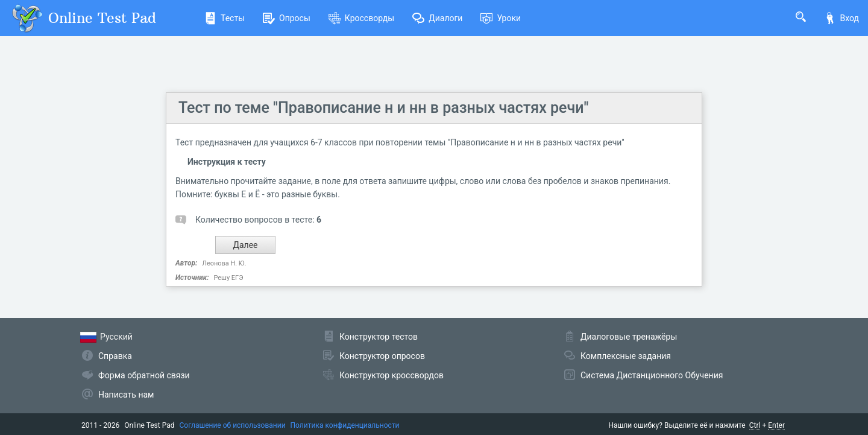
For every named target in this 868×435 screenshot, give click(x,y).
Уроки (501, 18)
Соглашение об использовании (233, 425)
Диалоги (437, 18)
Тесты (225, 18)
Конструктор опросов (382, 356)
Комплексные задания (626, 356)
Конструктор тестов (379, 337)
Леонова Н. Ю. (224, 263)
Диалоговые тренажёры (629, 337)
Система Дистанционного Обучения (652, 375)
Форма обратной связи (144, 375)
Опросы (287, 18)
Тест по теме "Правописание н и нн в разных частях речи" (383, 108)
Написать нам (126, 395)
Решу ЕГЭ (228, 278)
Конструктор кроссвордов (392, 375)
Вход (841, 18)
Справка (115, 356)
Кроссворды (361, 18)
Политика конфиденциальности (345, 425)
